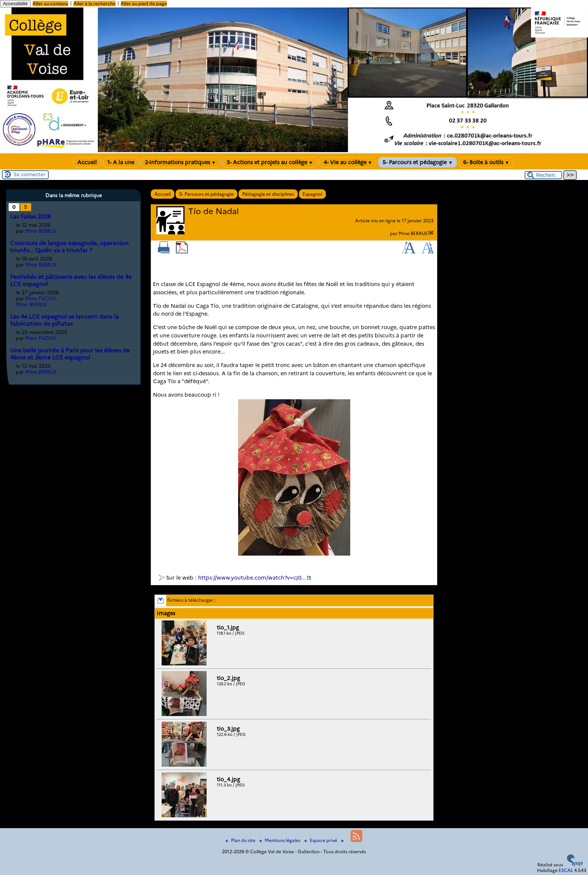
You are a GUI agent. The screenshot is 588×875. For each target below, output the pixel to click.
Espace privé (321, 840)
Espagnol (312, 194)
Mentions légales (280, 840)
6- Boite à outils (486, 162)
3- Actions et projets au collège (270, 162)
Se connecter (29, 174)
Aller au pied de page (144, 4)
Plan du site (241, 840)
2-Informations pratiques (180, 162)
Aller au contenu (50, 4)
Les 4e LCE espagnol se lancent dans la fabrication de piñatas (64, 320)
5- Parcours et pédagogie (418, 162)
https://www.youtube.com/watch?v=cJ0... (252, 578)
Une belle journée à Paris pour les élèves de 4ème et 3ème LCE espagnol (70, 354)
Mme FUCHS (40, 298)
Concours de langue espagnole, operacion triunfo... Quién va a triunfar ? (69, 247)
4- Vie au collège (348, 162)
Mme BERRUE (413, 233)
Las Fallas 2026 (31, 217)
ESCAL (566, 870)
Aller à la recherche (94, 4)
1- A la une (121, 162)
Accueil (87, 162)
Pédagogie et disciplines (268, 194)
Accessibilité (15, 4)
